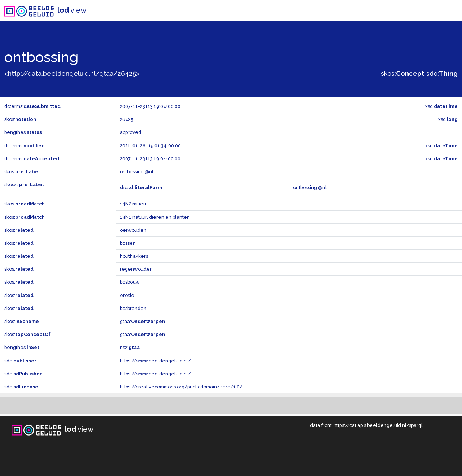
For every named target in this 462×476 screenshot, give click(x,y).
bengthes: (23, 132)
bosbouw (130, 282)
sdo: (442, 73)
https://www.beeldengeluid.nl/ (155, 361)
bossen (128, 243)
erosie (127, 295)
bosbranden (133, 308)
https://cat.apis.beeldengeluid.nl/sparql (378, 425)
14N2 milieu (133, 204)
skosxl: (24, 185)
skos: (403, 73)
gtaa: (142, 321)
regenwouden (136, 269)
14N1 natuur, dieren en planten (155, 217)
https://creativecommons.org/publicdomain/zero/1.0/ (181, 387)
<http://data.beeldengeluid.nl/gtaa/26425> (72, 73)
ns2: (130, 347)
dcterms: (32, 106)
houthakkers (134, 256)
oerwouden (133, 230)
